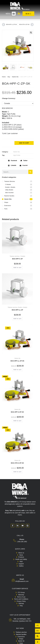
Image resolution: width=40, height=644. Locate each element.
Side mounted (9, 193)
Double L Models (10, 187)
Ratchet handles (9, 196)
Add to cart (24, 143)
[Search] (30, 172)
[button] (14, 14)
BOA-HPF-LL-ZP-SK (17, 361)
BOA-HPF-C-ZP (17, 259)
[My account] (19, 13)
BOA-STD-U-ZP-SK (17, 463)
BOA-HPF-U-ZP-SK (17, 412)
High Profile (17, 155)
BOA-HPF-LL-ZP (17, 310)
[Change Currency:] (18, 103)
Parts (6, 209)
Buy (9, 77)
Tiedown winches (10, 181)
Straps (6, 202)
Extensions (8, 206)
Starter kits (15, 77)
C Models (8, 184)
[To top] (38, 642)
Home (4, 77)
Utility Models (9, 190)
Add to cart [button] (17, 268)
